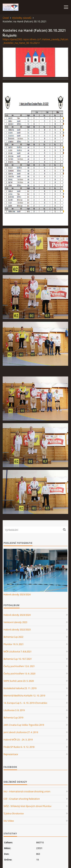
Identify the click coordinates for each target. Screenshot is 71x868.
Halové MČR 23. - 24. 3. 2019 (18, 740)
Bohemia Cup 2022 (13, 637)
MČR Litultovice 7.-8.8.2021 (18, 651)
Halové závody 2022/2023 (17, 629)
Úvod (6, 18)
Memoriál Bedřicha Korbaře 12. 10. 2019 (24, 696)
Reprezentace (11, 754)
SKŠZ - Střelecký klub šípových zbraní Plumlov (28, 806)
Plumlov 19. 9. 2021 (14, 644)
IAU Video (9, 821)
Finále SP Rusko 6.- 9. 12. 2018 (19, 747)
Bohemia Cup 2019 (13, 718)
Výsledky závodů (22, 18)
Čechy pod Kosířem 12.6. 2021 (19, 666)
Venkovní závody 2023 (15, 622)
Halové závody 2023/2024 (17, 594)
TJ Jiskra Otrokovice (14, 813)
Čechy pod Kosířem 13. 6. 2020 (19, 674)
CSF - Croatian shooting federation (22, 799)
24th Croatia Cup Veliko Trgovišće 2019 (24, 725)
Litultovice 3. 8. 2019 (14, 710)
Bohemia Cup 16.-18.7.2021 (18, 659)
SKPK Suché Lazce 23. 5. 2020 (19, 681)
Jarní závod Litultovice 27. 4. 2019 (21, 732)
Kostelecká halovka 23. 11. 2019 (20, 688)
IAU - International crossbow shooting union (27, 791)
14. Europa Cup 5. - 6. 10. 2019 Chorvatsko (25, 703)
